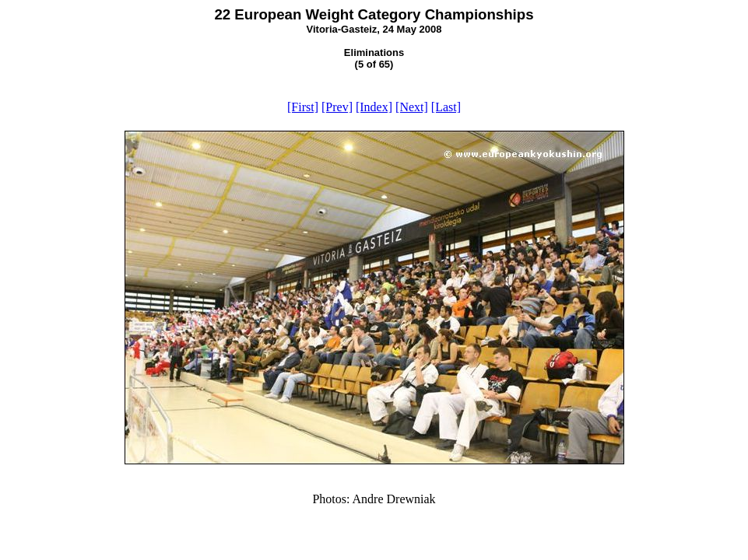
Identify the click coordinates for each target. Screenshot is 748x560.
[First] (303, 107)
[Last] (446, 107)
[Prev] (337, 107)
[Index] (374, 107)
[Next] (412, 107)
